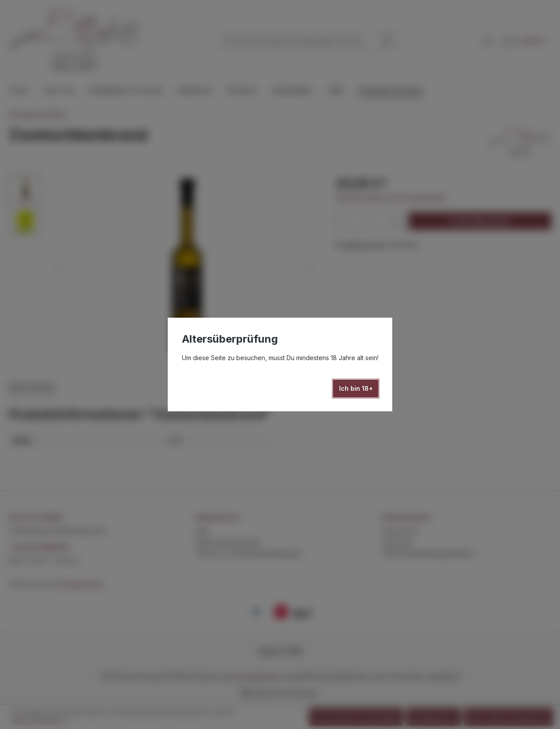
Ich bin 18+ (356, 388)
